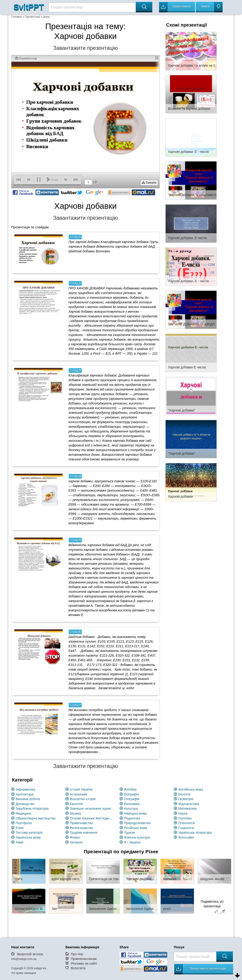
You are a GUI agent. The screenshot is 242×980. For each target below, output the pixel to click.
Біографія (131, 794)
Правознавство (81, 823)
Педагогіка (132, 818)
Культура (131, 809)
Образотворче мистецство (36, 818)
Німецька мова (135, 813)
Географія (132, 799)
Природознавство (137, 823)
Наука (183, 813)
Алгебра (130, 789)
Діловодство (25, 804)
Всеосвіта (78, 968)
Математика (187, 809)
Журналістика (189, 804)
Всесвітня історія (83, 799)
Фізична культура (137, 837)
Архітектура (25, 794)
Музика (75, 813)
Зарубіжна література (32, 809)
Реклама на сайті (84, 963)
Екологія (76, 804)
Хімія (20, 842)
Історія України (81, 789)
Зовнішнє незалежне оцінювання (92, 809)
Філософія (186, 837)
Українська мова (28, 837)
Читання (76, 842)
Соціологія (186, 828)
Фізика (75, 837)
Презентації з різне (37, 17)
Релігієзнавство (82, 828)
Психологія (187, 823)
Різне (20, 828)
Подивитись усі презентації (212, 908)
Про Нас (77, 954)
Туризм (129, 833)
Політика (185, 818)
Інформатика (25, 789)
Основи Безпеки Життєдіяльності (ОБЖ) (92, 818)
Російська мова (136, 828)
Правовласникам (84, 959)
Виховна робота (28, 799)
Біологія (184, 794)
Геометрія (186, 799)
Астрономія (78, 794)
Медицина (23, 813)
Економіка (132, 804)
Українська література (195, 833)
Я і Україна (132, 842)
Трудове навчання (84, 833)
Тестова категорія (29, 833)
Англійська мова (191, 789)
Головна (17, 17)
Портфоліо (24, 823)
